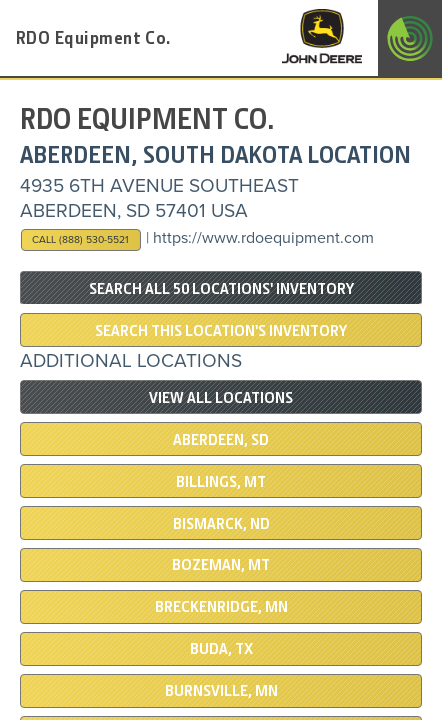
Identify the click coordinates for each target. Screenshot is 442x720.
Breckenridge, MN (221, 607)
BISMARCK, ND (221, 524)
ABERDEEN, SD (221, 440)
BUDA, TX (221, 649)
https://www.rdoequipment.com (263, 238)
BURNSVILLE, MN (221, 691)
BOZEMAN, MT (221, 565)
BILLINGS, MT (221, 482)
